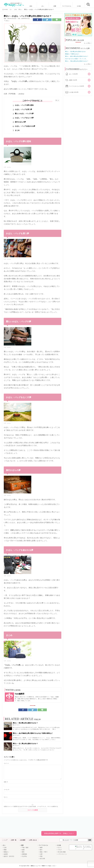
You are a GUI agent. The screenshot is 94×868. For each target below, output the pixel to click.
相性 (23, 852)
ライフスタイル (67, 6)
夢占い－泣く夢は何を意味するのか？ (25, 743)
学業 (41, 856)
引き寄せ (24, 856)
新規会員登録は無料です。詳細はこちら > (59, 833)
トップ (5, 840)
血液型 (6, 854)
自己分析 (42, 858)
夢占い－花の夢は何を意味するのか (75, 51)
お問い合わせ (33, 840)
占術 (5, 847)
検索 (90, 840)
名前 (6, 782)
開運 (5, 850)
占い (43, 6)
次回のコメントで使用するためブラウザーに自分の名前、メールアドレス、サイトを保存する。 (31, 806)
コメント (6, 763)
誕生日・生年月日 (9, 856)
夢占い (8, 21)
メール (7, 790)
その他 (79, 6)
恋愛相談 (24, 854)
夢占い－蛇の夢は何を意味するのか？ (25, 723)
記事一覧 (14, 840)
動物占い (6, 852)
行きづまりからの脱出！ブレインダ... (76, 59)
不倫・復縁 (25, 847)
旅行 (41, 850)
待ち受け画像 (62, 852)
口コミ (60, 847)
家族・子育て (44, 852)
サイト (6, 797)
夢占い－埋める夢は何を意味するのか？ (77, 61)
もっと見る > (88, 43)
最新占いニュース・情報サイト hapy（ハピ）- (44, 866)
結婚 (23, 850)
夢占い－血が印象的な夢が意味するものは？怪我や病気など (33, 733)
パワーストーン (62, 854)
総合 (31, 6)
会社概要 (23, 840)
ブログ (60, 850)
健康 (41, 847)
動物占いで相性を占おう (72, 54)
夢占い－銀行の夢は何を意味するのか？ (77, 56)
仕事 (41, 854)
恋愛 (55, 6)
